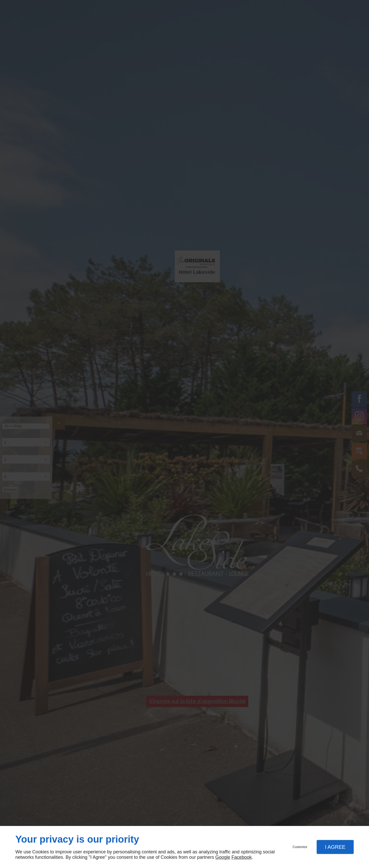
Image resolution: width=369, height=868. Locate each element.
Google (223, 857)
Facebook (242, 857)
